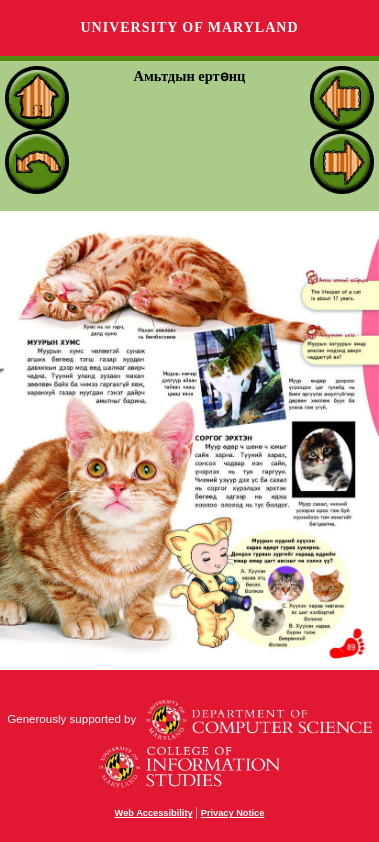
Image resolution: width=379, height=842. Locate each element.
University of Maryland (189, 27)
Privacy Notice (233, 813)
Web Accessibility (154, 813)
